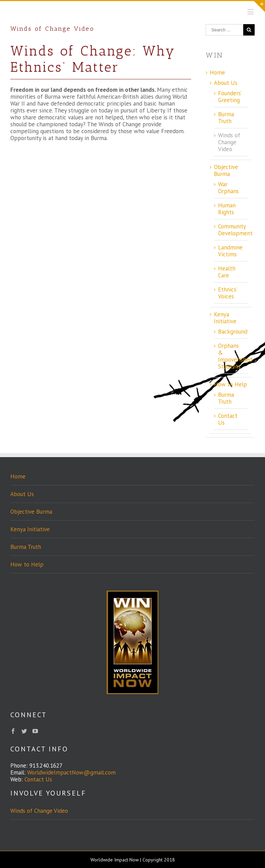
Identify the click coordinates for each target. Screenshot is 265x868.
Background (233, 332)
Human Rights (227, 209)
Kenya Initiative (225, 318)
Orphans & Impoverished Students (235, 356)
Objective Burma (226, 170)
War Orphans (228, 188)
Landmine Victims (230, 251)
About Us (226, 83)
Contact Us (228, 419)
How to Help (230, 384)
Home (217, 72)
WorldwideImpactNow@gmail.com (71, 772)
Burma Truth (226, 118)
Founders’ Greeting (230, 97)
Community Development (235, 230)
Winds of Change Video (229, 142)
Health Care (227, 272)
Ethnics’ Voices (228, 293)
